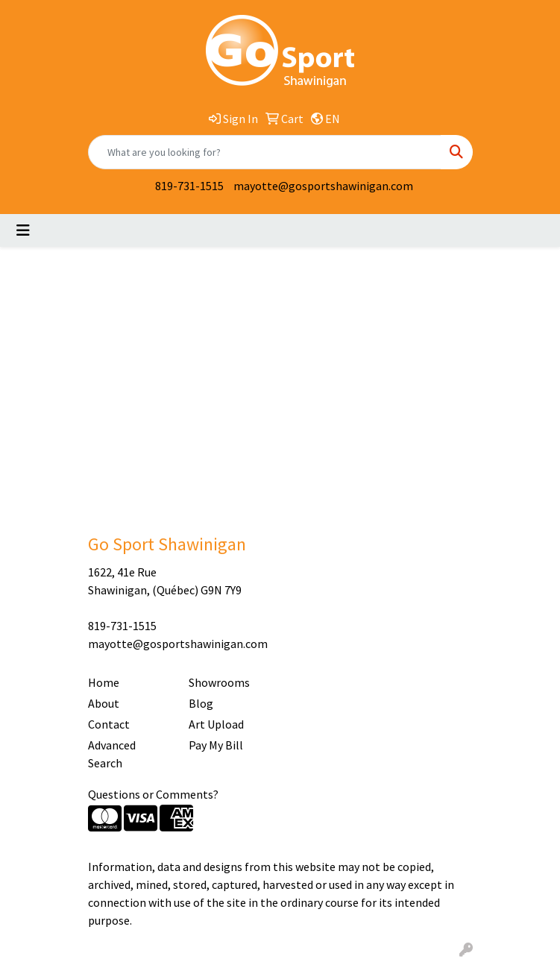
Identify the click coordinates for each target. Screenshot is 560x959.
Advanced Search (112, 754)
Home (104, 682)
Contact (109, 724)
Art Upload (216, 724)
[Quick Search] (265, 152)
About (104, 703)
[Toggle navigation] (23, 230)
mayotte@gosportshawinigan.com (323, 186)
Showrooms (219, 682)
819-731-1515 (189, 186)
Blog (201, 703)
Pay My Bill (216, 745)
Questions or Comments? (153, 794)
